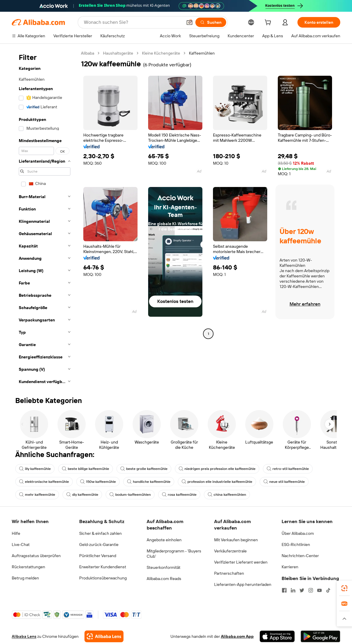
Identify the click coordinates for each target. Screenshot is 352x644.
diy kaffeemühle (82, 495)
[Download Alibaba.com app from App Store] (277, 636)
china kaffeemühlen (227, 495)
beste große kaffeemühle (144, 469)
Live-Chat (21, 544)
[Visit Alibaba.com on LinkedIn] (293, 590)
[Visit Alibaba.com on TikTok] (328, 590)
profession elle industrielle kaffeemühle (217, 482)
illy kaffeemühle (35, 469)
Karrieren (290, 567)
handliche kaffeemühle (149, 482)
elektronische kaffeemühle (44, 482)
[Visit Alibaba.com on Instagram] (311, 590)
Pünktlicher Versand (98, 556)
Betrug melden (25, 578)
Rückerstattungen (28, 567)
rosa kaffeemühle (179, 495)
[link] (344, 588)
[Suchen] (211, 22)
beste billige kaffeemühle (86, 469)
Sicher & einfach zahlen (100, 533)
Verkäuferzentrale (230, 551)
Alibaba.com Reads (164, 579)
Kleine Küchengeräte (161, 53)
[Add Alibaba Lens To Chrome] (104, 636)
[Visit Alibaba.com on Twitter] (302, 590)
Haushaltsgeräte (118, 53)
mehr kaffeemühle (37, 495)
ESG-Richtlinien (296, 544)
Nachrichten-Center (300, 556)
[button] (189, 22)
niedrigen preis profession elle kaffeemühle (217, 469)
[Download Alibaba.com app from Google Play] (320, 636)
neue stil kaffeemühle (284, 482)
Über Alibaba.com (298, 533)
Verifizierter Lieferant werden (241, 562)
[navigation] (45, 219)
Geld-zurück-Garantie (99, 544)
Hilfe (16, 533)
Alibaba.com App (237, 636)
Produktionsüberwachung (103, 578)
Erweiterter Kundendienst (103, 567)
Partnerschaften (229, 573)
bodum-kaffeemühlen (130, 495)
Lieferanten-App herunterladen (243, 584)
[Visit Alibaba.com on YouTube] (319, 590)
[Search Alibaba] (133, 22)
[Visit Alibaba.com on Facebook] (284, 590)
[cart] (269, 23)
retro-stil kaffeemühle (288, 469)
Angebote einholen (164, 540)
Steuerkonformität (164, 567)
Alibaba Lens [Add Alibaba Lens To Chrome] (24, 636)
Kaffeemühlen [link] (202, 53)
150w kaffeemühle (98, 482)
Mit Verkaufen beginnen (236, 540)
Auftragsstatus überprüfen (36, 556)
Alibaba (88, 53)
